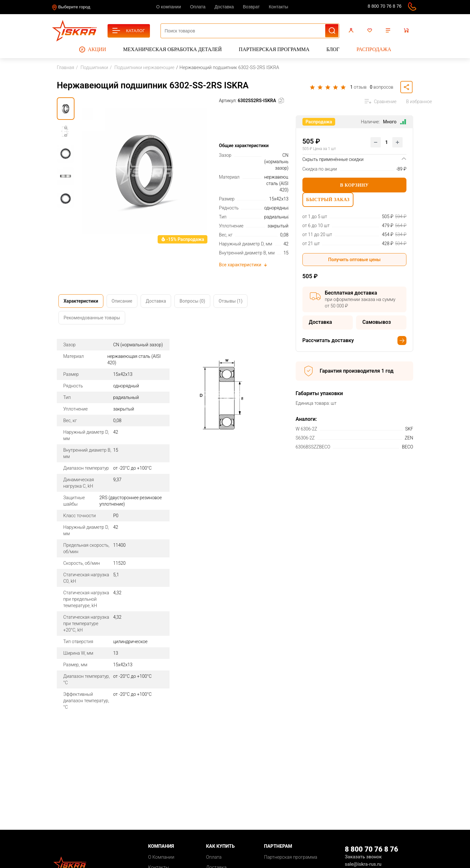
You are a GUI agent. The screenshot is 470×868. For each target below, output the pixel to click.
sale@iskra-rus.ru (354, 7)
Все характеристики (244, 265)
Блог (333, 49)
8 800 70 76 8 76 (384, 6)
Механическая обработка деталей (173, 49)
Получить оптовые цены (354, 263)
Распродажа (374, 49)
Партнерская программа (274, 49)
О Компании (161, 857)
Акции (93, 49)
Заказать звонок (363, 857)
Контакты (278, 7)
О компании (169, 7)
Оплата (198, 7)
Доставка (224, 7)
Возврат (252, 7)
